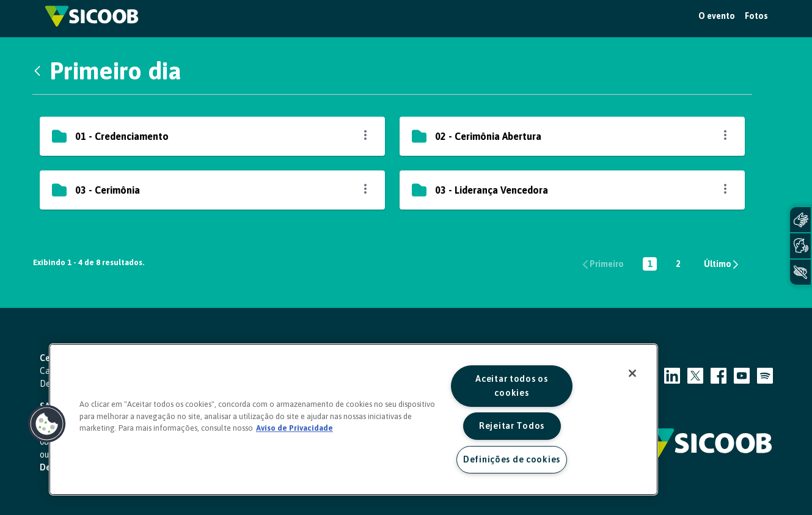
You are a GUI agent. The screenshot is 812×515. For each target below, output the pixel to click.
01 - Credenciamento (122, 136)
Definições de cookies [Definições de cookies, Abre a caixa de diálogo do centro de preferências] (512, 459)
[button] (47, 424)
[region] (353, 419)
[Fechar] (632, 373)
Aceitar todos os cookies (512, 386)
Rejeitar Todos (512, 426)
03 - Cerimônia (108, 190)
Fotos (756, 16)
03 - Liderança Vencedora (492, 190)
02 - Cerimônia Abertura (488, 136)
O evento (717, 16)
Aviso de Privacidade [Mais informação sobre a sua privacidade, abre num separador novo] (294, 428)
